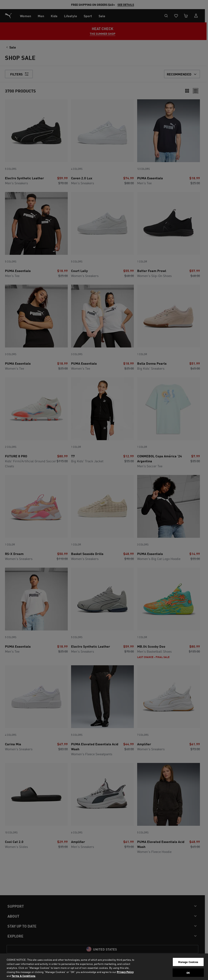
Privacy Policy (125, 972)
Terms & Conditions (24, 976)
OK (188, 973)
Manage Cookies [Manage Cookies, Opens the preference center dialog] (188, 962)
